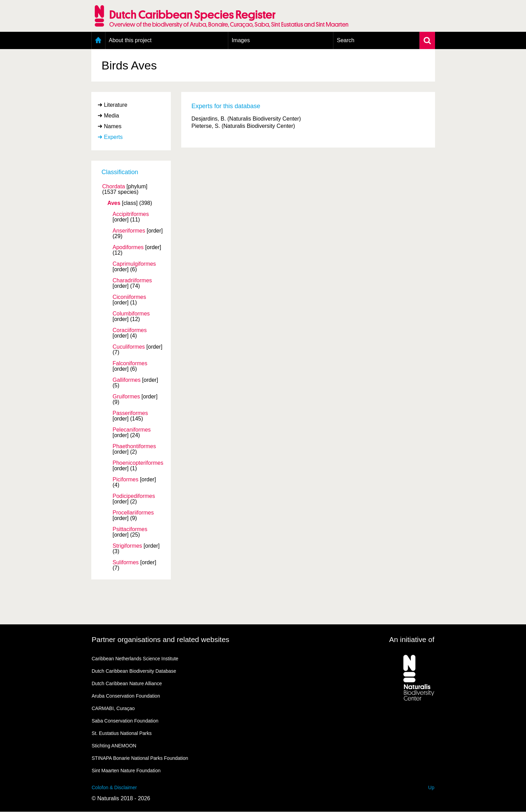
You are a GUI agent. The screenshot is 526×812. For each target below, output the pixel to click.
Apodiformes (128, 247)
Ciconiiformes (130, 297)
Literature (116, 105)
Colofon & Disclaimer (114, 787)
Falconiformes (130, 363)
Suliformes (126, 563)
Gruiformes (126, 397)
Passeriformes (130, 413)
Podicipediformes (134, 496)
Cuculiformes (129, 347)
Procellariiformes (133, 513)
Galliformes (127, 380)
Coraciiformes (130, 330)
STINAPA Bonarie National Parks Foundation (140, 758)
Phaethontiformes (134, 446)
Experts (113, 137)
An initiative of (412, 639)
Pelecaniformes (132, 430)
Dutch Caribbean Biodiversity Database (134, 671)
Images (241, 40)
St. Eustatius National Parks (122, 733)
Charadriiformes (132, 281)
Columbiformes (131, 314)
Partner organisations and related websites (160, 639)
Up (431, 787)
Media (112, 116)
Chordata (114, 187)
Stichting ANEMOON (114, 746)
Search (346, 40)
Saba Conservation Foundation (125, 721)
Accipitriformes (131, 214)
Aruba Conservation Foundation (126, 696)
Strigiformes (127, 546)
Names (113, 126)
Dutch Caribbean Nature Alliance (127, 683)
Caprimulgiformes (134, 264)
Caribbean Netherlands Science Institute (135, 659)
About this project (130, 40)
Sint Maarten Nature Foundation (126, 771)
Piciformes (126, 480)
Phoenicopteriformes (138, 463)
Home (98, 40)
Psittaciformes (130, 529)
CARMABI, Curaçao (113, 708)
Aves (114, 203)
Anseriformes (129, 231)
